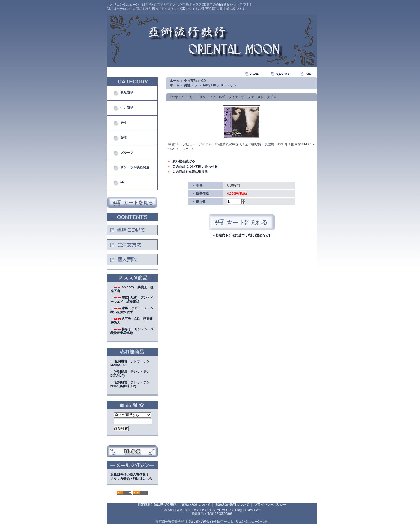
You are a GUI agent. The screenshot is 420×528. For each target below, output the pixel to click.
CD (203, 81)
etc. (123, 182)
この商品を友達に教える (190, 172)
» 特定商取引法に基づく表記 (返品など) (241, 235)
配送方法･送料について (232, 505)
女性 (123, 138)
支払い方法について (196, 505)
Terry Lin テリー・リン (219, 85)
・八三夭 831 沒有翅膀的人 (132, 321)
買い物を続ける (184, 161)
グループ (127, 153)
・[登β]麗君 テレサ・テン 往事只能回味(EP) (132, 384)
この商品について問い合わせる (195, 167)
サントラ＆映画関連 (135, 167)
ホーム (175, 81)
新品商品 (127, 93)
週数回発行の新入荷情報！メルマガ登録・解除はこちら (131, 477)
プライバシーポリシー (270, 505)
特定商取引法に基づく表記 (157, 505)
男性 (123, 123)
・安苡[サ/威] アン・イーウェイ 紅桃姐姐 (132, 300)
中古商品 (127, 108)
